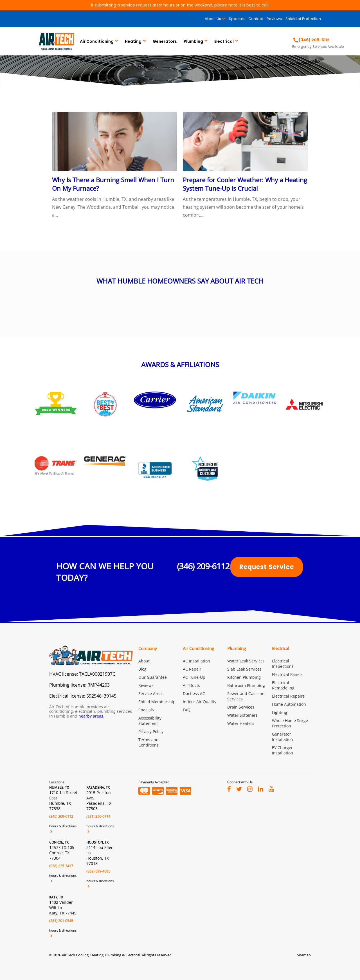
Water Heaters (241, 723)
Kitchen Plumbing (244, 677)
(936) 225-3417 (61, 866)
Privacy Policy (151, 731)
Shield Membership (157, 702)
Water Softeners (242, 715)
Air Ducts (191, 685)
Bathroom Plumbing (246, 685)
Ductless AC (194, 694)
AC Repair (192, 669)
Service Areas (151, 694)
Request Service (267, 567)
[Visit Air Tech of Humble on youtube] (271, 789)
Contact (256, 19)
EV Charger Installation (283, 750)
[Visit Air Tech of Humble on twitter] (239, 789)
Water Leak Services (246, 661)
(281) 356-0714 (98, 816)
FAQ (187, 710)
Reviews (274, 19)
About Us (213, 19)
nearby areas (91, 716)
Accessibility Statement (150, 721)
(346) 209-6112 (203, 566)
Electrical (224, 41)
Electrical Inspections (283, 664)
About (144, 661)
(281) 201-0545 (61, 921)
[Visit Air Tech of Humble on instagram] (250, 789)
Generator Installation (283, 737)
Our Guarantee (153, 677)
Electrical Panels (287, 674)
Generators (165, 41)
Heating (133, 41)
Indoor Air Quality (200, 702)
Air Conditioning (97, 41)
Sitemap (304, 955)
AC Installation (196, 661)
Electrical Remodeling (283, 685)
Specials (237, 19)
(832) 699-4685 (98, 871)
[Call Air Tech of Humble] (311, 40)
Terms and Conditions (148, 742)
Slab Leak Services (244, 669)
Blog (142, 669)
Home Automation (289, 704)
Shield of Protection (303, 19)
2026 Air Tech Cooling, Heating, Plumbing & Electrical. (97, 955)
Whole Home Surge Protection (290, 723)
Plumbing (193, 41)
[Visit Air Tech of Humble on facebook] (229, 789)
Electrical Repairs (288, 696)
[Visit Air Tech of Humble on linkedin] (261, 789)
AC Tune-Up (194, 677)
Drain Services (241, 707)
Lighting (280, 712)
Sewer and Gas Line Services (246, 696)
